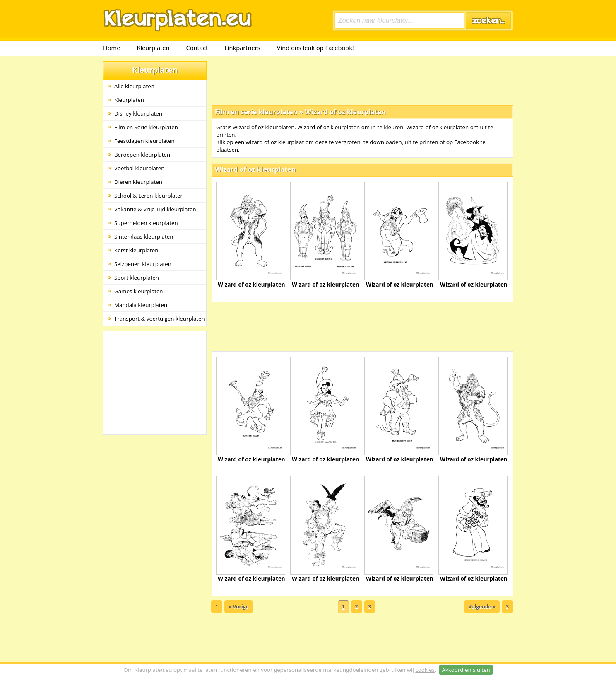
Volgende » (482, 607)
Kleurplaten (153, 48)
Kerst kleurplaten (136, 250)
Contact (197, 48)
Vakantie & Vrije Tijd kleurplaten (155, 209)
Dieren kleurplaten (138, 182)
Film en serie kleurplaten (256, 112)
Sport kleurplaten (137, 278)
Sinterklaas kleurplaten (144, 237)
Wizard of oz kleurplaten (345, 112)
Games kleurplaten (139, 291)
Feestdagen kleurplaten (144, 141)
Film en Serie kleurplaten (146, 127)
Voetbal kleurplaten (139, 168)
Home (112, 48)
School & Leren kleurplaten (149, 196)
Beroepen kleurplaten (142, 155)
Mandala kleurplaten (141, 305)
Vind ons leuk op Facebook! (315, 48)
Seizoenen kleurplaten (143, 264)
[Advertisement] (362, 80)
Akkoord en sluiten (466, 670)
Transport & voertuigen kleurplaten (160, 319)
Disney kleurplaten (138, 113)
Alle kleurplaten (134, 86)
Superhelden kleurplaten (146, 223)
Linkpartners (242, 48)
